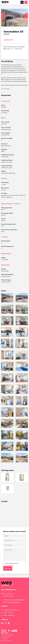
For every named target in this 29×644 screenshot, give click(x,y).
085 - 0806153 (9, 615)
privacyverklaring (8, 565)
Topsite (10, 641)
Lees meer (5, 89)
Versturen (8, 568)
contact (12, 49)
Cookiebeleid (5, 639)
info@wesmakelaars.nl (11, 610)
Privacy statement (6, 637)
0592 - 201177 (8, 612)
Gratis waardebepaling (14, 53)
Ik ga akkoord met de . (11, 564)
